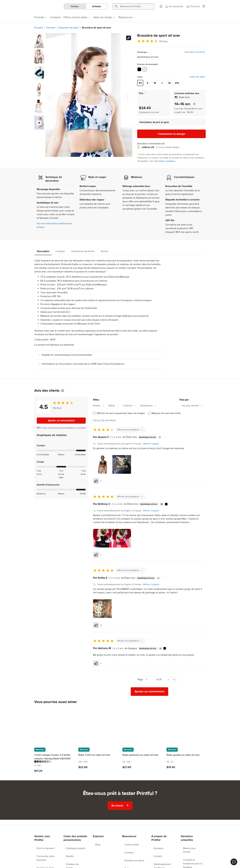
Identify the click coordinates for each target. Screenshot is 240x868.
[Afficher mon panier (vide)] (204, 6)
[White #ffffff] (145, 69)
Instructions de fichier (195, 52)
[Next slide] (127, 96)
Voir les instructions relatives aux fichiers (54, 225)
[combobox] (100, 406)
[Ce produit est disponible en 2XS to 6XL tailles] (98, 762)
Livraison (60, 251)
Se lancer (120, 805)
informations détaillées (165, 161)
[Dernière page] (174, 679)
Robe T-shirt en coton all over (94, 755)
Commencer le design (171, 134)
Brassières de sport (69, 28)
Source (104, 251)
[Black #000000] (139, 69)
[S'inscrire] (193, 6)
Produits (39, 28)
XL (170, 83)
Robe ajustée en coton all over (183, 755)
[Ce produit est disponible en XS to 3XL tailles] (142, 762)
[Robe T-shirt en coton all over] (98, 726)
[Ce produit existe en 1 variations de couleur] (98, 758)
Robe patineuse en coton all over (140, 755)
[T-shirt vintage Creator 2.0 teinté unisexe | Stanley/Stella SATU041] (54, 726)
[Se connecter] (174, 6)
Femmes (51, 28)
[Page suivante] (168, 679)
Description (43, 251)
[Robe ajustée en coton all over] (186, 726)
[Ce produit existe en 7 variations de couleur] (54, 762)
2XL (177, 83)
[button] (171, 122)
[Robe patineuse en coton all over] (142, 726)
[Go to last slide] (50, 96)
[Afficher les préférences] (161, 6)
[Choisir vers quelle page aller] (150, 679)
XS (140, 83)
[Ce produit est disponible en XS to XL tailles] (186, 762)
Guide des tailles (197, 77)
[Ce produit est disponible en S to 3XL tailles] (54, 765)
